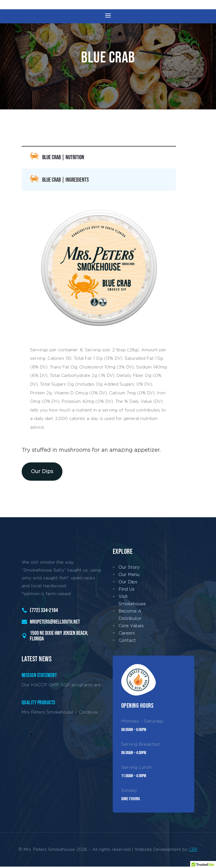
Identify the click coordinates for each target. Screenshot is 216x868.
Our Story (129, 569)
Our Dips (42, 473)
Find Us (126, 591)
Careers (127, 635)
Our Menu (129, 576)
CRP (193, 851)
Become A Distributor (130, 616)
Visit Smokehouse (132, 601)
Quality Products (39, 704)
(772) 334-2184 (44, 612)
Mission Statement (39, 677)
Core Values (131, 627)
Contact (127, 642)
